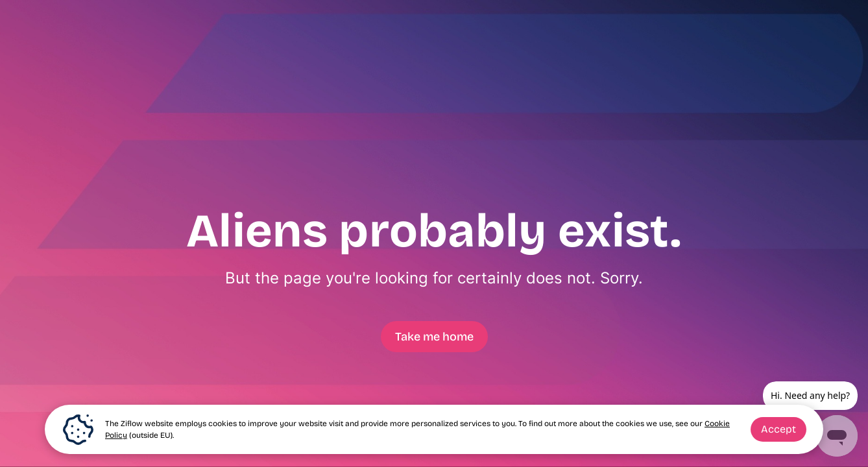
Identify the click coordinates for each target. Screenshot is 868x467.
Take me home (434, 337)
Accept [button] (778, 429)
